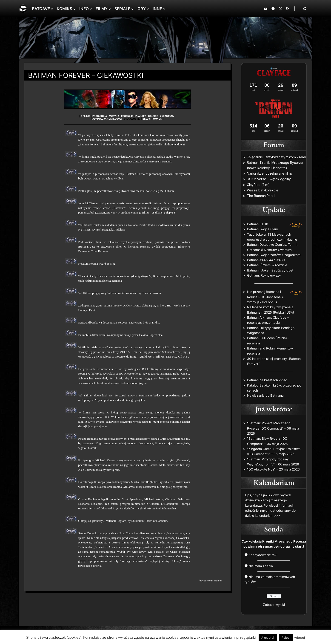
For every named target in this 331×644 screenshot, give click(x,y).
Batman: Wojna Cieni (262, 229)
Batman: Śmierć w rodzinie (267, 265)
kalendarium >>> (268, 515)
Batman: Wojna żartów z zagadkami (274, 255)
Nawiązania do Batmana (265, 395)
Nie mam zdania (261, 566)
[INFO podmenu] (91, 9)
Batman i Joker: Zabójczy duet (270, 270)
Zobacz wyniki (274, 605)
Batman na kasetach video (267, 380)
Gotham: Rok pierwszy (264, 275)
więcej (300, 637)
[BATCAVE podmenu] (52, 9)
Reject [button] (286, 638)
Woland (218, 580)
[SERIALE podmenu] (132, 9)
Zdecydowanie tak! (263, 555)
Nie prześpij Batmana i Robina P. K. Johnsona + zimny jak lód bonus (265, 297)
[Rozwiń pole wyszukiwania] (305, 9)
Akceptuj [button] (268, 638)
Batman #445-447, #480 (266, 260)
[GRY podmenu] (148, 9)
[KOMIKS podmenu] (74, 9)
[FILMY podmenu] (110, 9)
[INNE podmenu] (164, 9)
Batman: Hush (258, 224)
